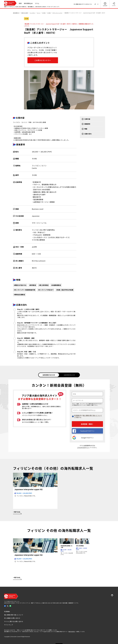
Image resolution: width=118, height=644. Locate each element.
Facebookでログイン (83, 431)
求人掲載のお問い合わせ (12, 618)
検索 (20, 3)
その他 (26, 19)
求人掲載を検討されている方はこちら (83, 4)
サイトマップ (9, 624)
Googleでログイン (83, 437)
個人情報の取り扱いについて (92, 415)
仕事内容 (86, 119)
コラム (37, 3)
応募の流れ (87, 134)
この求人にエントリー (43, 60)
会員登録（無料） (87, 424)
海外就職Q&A (28, 3)
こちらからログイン (83, 447)
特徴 (84, 129)
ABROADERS (72, 631)
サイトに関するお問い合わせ (14, 621)
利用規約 (77, 415)
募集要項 (86, 124)
